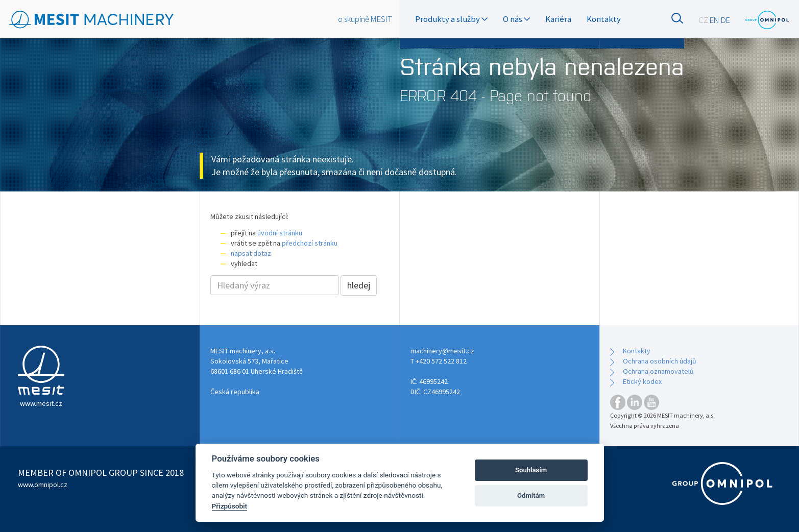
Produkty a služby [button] (451, 19)
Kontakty (604, 19)
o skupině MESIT (365, 19)
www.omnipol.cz (43, 485)
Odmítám (531, 495)
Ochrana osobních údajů (660, 361)
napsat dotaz (251, 253)
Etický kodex (642, 381)
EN (715, 20)
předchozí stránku (310, 243)
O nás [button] (516, 19)
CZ (703, 20)
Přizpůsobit (230, 506)
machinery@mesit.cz (442, 351)
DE (725, 20)
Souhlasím (531, 470)
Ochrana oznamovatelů (658, 371)
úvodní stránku (280, 233)
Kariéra (558, 19)
